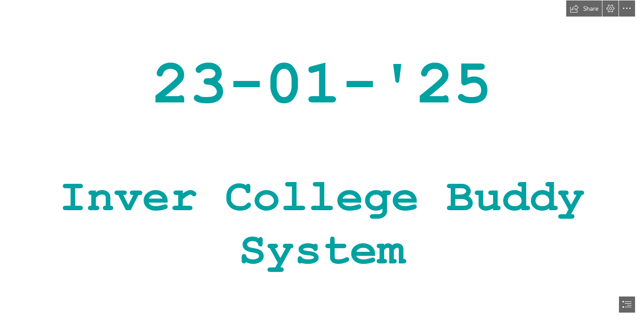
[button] (584, 8)
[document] (322, 161)
